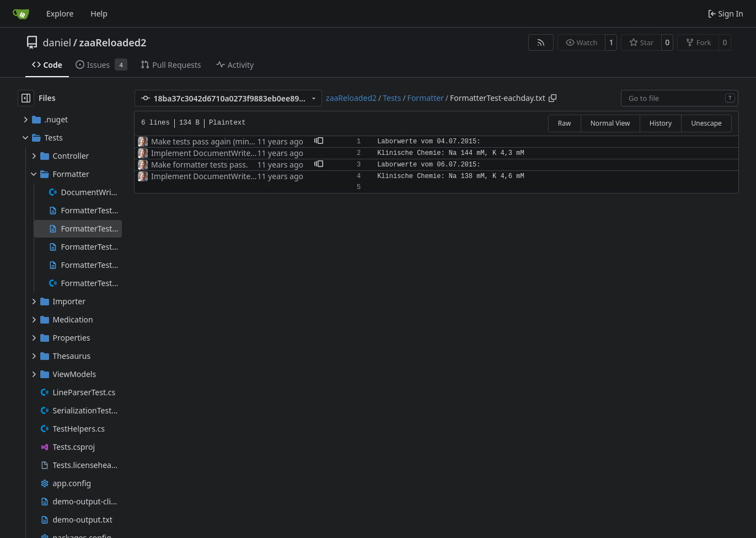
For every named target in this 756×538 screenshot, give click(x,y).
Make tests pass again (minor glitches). (221, 141)
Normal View (610, 123)
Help (99, 14)
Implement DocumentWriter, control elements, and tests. (254, 153)
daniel (57, 42)
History (661, 123)
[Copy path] (553, 98)
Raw (565, 123)
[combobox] (680, 98)
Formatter (426, 98)
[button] (319, 142)
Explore (60, 14)
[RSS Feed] (541, 42)
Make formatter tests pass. (200, 165)
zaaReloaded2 (112, 42)
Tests (392, 98)
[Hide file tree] (26, 98)
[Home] (21, 14)
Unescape (706, 123)
